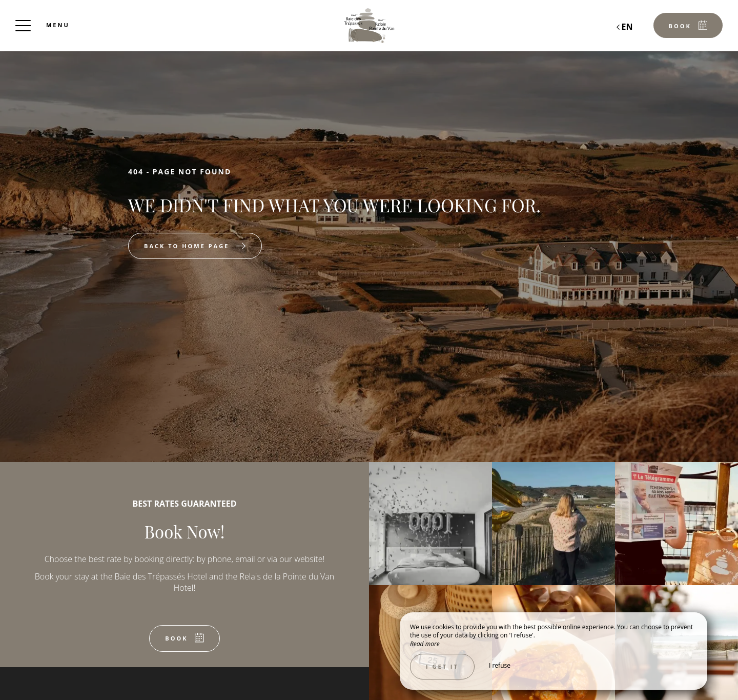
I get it (442, 666)
